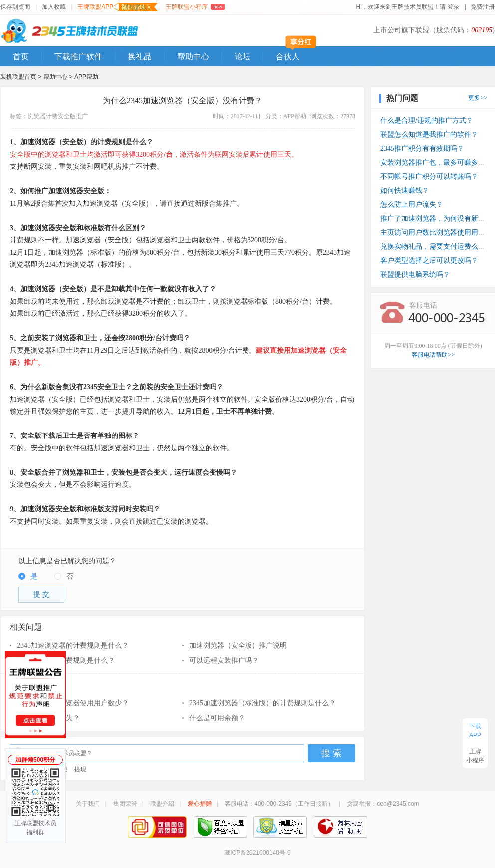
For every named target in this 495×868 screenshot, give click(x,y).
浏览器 (37, 116)
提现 (80, 769)
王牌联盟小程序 (195, 7)
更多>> (478, 98)
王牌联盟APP (118, 7)
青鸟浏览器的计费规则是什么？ (66, 660)
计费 (52, 116)
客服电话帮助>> (433, 355)
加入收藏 (54, 7)
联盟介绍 (162, 804)
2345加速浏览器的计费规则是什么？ (73, 646)
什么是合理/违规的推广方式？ (427, 121)
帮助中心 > (59, 77)
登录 (454, 7)
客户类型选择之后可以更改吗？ (429, 260)
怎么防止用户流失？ (48, 718)
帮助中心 (193, 57)
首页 (21, 57)
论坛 (243, 57)
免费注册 (483, 7)
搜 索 (332, 753)
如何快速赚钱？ (405, 191)
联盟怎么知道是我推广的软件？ (429, 135)
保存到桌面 (15, 7)
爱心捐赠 (200, 804)
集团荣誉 (125, 804)
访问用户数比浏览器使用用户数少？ (73, 703)
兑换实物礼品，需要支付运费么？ (433, 246)
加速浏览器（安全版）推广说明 (238, 646)
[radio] (28, 577)
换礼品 (140, 57)
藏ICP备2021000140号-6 (257, 853)
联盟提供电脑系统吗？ (415, 274)
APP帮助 (86, 77)
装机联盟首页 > (21, 77)
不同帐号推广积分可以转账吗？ (429, 177)
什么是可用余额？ (217, 718)
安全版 (67, 116)
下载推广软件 (78, 57)
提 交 (41, 595)
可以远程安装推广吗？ (224, 660)
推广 (82, 116)
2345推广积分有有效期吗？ (422, 149)
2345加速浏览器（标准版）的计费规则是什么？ (262, 703)
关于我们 (88, 804)
